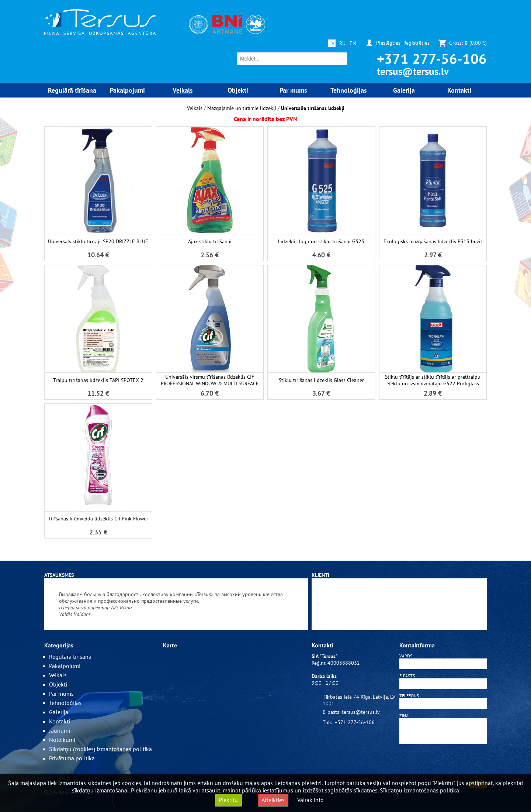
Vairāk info (310, 800)
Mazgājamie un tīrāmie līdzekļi (242, 108)
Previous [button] (319, 604)
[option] (176, 604)
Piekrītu (228, 800)
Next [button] (479, 604)
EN (353, 43)
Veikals (195, 108)
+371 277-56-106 (432, 59)
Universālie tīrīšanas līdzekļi (313, 108)
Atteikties (273, 800)
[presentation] (443, 764)
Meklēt (341, 59)
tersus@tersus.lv (413, 71)
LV (332, 43)
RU (342, 43)
